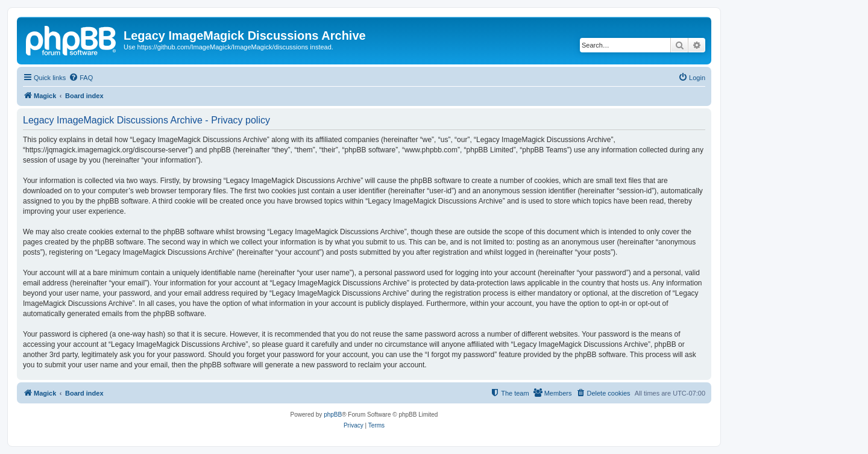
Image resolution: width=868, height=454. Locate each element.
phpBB (333, 415)
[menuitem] (81, 78)
